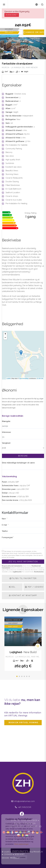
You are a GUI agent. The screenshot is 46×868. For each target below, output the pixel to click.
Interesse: (7, 432)
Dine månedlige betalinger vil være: (19, 463)
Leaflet (9, 378)
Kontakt (32, 826)
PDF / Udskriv (34, 587)
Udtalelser (17, 826)
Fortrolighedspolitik (36, 553)
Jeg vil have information (23, 562)
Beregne (23, 456)
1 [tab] (17, 676)
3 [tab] (22, 676)
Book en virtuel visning (24, 723)
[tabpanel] (23, 644)
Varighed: (6, 443)
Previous (3, 48)
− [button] (5, 338)
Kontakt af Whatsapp (23, 595)
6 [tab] (29, 676)
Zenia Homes (22, 4)
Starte (15, 821)
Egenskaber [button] (30, 821)
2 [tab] (19, 676)
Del (12, 587)
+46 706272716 (23, 807)
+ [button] (5, 334)
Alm (29, 852)
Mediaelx (15, 858)
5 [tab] (27, 676)
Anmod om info (34, 32)
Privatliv (38, 852)
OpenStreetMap (24, 378)
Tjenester (29, 823)
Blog (17, 823)
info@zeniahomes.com (23, 801)
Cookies (8, 854)
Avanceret (12, 15)
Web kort (20, 854)
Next (43, 48)
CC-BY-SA (40, 378)
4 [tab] (24, 676)
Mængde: (6, 421)
